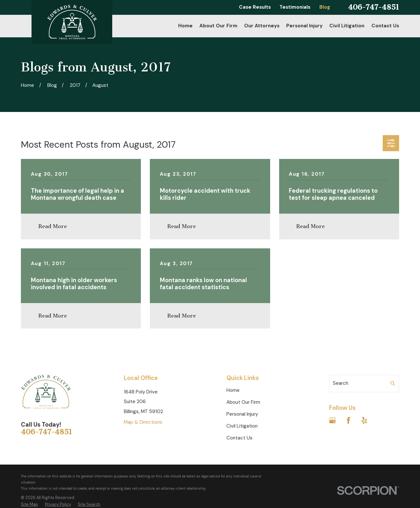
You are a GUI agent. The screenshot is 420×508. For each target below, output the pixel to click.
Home (233, 390)
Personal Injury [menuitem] (304, 26)
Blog (325, 7)
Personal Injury (242, 414)
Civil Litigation (242, 426)
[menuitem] (29, 504)
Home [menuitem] (185, 26)
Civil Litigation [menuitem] (347, 26)
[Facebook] (348, 420)
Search (341, 383)
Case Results (255, 7)
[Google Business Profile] (332, 420)
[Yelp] (364, 420)
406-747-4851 (374, 7)
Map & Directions (143, 422)
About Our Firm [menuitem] (218, 26)
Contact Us (239, 438)
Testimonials (295, 7)
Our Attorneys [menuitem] (262, 26)
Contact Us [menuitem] (385, 26)
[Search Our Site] (393, 383)
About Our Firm (243, 402)
